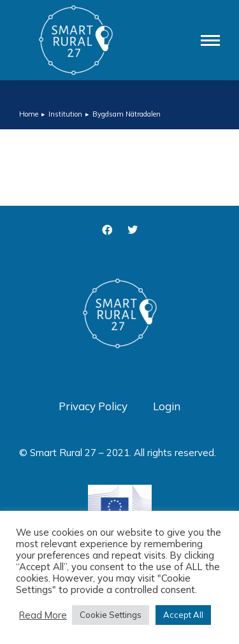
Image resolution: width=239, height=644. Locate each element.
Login (167, 406)
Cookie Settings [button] (111, 615)
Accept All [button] (183, 615)
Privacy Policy (93, 406)
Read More (43, 615)
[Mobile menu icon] (210, 40)
